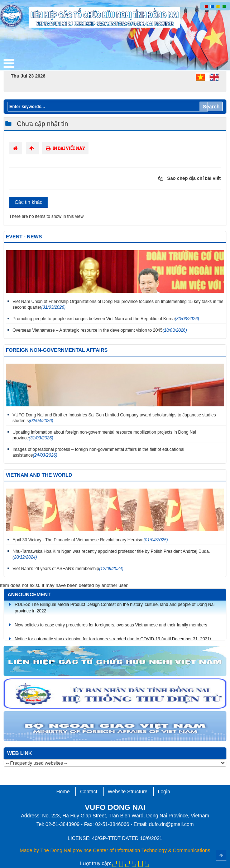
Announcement (29, 594)
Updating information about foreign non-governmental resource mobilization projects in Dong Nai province (104, 435)
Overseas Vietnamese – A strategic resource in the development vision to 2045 (100, 330)
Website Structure (128, 792)
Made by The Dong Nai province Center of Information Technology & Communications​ (115, 850)
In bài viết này (65, 148)
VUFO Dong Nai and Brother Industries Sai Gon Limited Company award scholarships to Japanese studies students (114, 418)
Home (63, 792)
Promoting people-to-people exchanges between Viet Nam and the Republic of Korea (106, 319)
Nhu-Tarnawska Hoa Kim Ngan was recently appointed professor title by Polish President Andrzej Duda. (111, 554)
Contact (88, 792)
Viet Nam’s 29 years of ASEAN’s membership (68, 569)
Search (211, 107)
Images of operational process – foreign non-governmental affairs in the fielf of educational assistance (98, 452)
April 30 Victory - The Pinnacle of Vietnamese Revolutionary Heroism (90, 540)
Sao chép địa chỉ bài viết (190, 178)
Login (164, 792)
